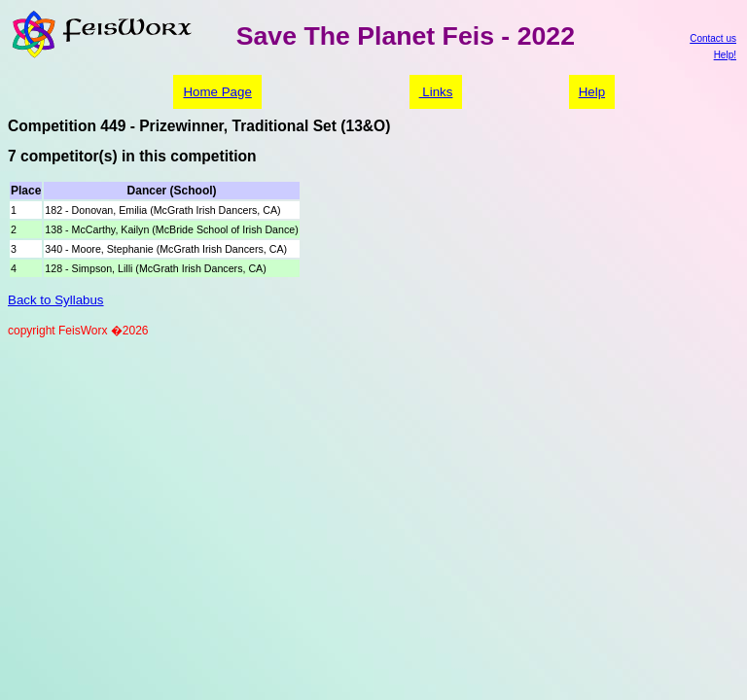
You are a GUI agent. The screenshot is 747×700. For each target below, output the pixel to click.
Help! (725, 55)
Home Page (217, 92)
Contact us (713, 38)
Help (592, 92)
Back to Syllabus (56, 300)
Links (436, 92)
